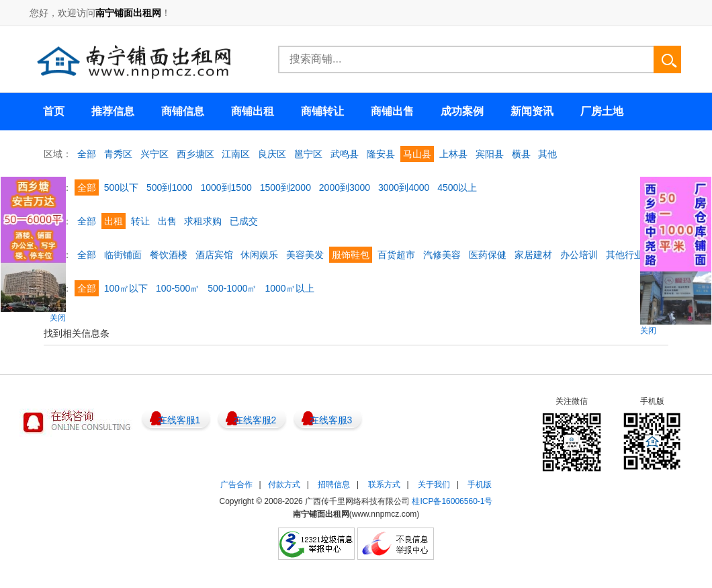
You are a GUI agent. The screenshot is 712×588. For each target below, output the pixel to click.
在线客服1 (179, 420)
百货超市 (396, 255)
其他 (547, 154)
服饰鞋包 (351, 255)
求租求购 (203, 221)
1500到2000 (285, 187)
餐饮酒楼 (169, 255)
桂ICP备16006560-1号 (452, 501)
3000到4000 (404, 187)
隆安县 (381, 154)
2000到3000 (345, 187)
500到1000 (170, 187)
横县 (521, 154)
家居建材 (533, 255)
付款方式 (284, 485)
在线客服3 (331, 420)
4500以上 (457, 187)
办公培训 (579, 255)
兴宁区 (154, 154)
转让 (140, 221)
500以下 (121, 187)
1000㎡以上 (289, 288)
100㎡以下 (126, 288)
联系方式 (384, 485)
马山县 (417, 154)
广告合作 (236, 485)
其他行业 (625, 255)
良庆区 (272, 154)
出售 (167, 221)
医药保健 (488, 255)
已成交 (244, 221)
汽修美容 (442, 255)
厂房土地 (602, 111)
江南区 (236, 154)
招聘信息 (334, 485)
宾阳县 (490, 154)
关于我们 (434, 485)
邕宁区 (308, 154)
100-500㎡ (178, 288)
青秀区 (118, 154)
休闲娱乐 (259, 255)
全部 (87, 154)
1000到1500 (226, 187)
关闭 (58, 318)
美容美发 (305, 255)
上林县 (453, 154)
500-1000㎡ (232, 288)
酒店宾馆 (214, 255)
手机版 (480, 485)
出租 (114, 221)
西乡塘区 (195, 154)
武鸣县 (345, 154)
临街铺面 (123, 255)
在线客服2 (255, 420)
